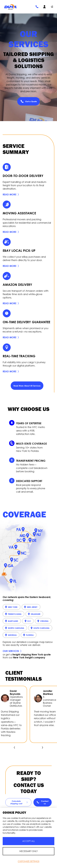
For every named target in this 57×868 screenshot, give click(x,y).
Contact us (42, 802)
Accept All (29, 841)
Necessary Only (28, 851)
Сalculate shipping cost (19, 802)
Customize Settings (29, 861)
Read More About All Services (27, 386)
